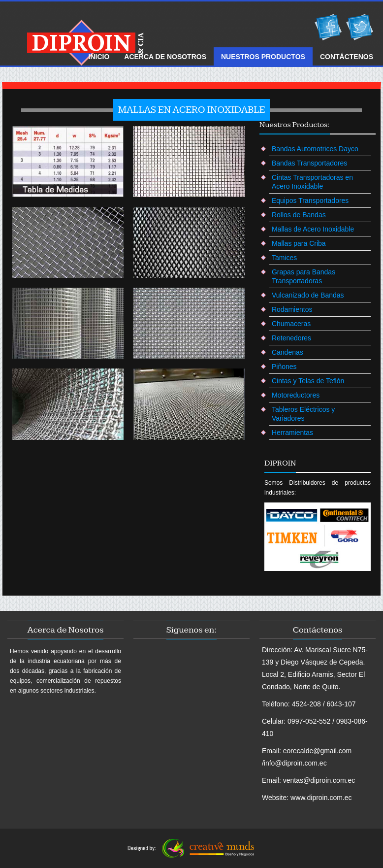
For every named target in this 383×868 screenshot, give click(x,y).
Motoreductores (296, 395)
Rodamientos (292, 309)
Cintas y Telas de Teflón (308, 381)
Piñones (284, 367)
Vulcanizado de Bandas (308, 295)
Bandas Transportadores (309, 163)
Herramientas (292, 433)
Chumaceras (291, 324)
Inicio (99, 57)
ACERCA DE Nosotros (165, 57)
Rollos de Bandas (299, 215)
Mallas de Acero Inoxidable (313, 229)
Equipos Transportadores (310, 200)
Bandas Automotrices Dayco (315, 149)
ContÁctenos (347, 57)
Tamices (284, 258)
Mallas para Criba (299, 243)
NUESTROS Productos (263, 57)
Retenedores (291, 338)
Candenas (287, 352)
